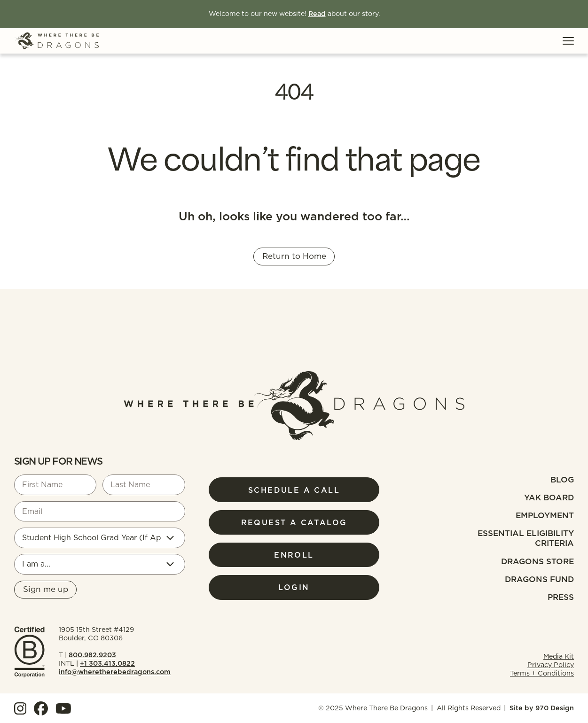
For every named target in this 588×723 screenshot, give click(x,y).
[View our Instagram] (20, 708)
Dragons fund (539, 579)
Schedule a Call (294, 490)
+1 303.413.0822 (107, 663)
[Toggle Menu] (568, 41)
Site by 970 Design (542, 708)
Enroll (294, 555)
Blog (562, 480)
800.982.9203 (92, 655)
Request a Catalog (294, 522)
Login (294, 587)
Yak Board (549, 498)
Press (561, 597)
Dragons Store (537, 561)
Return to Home (294, 256)
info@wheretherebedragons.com (115, 672)
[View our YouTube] (63, 708)
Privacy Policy (551, 665)
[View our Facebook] (41, 708)
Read (317, 14)
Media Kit (559, 656)
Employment (545, 515)
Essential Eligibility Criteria (526, 538)
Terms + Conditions (542, 673)
